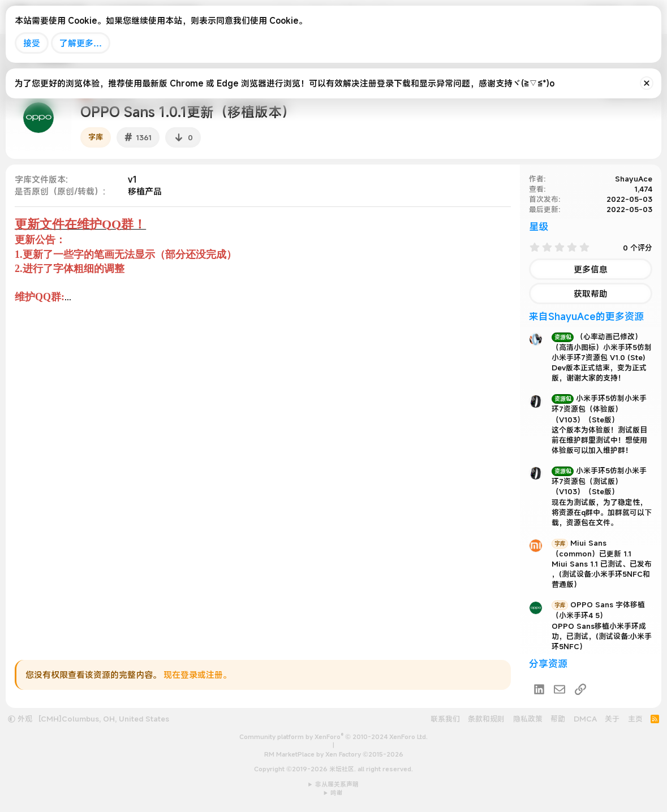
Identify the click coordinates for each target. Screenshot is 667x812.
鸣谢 (337, 793)
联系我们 (445, 719)
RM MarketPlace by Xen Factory (334, 754)
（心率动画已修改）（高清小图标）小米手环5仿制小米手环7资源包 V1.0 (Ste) (602, 347)
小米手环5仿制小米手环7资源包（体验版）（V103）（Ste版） (599, 409)
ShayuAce (634, 179)
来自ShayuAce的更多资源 (586, 316)
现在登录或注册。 (197, 675)
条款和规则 (486, 719)
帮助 (558, 719)
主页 (635, 719)
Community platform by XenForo (333, 737)
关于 (612, 719)
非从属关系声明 (337, 784)
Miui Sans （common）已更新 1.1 (591, 548)
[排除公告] (647, 83)
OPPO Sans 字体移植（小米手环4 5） (598, 610)
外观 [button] (20, 719)
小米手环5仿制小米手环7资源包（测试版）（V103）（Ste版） (599, 481)
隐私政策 (528, 719)
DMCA (585, 719)
